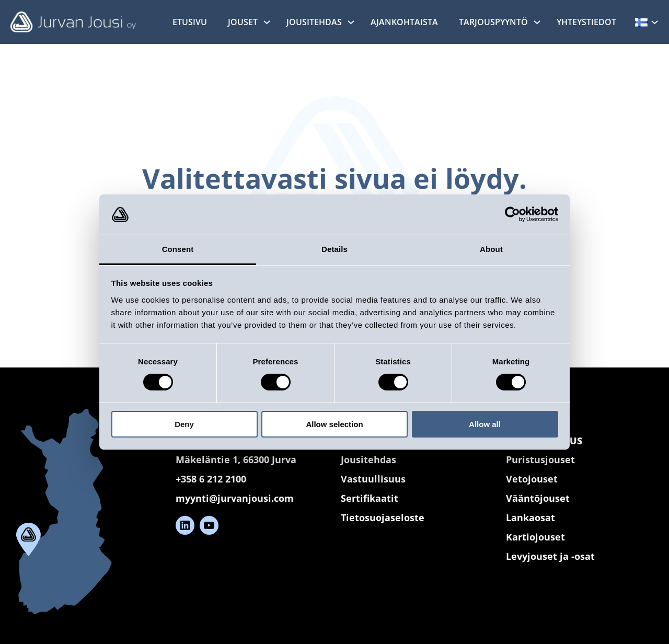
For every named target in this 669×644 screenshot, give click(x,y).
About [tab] (491, 249)
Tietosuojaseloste (383, 517)
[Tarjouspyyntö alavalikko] (537, 22)
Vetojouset (532, 479)
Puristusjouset (540, 459)
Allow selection (334, 424)
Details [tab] (334, 249)
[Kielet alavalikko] (655, 22)
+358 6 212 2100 (211, 479)
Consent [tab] (178, 249)
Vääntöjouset (538, 498)
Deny (184, 424)
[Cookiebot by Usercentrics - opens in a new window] (512, 214)
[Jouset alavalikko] (267, 22)
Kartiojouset (535, 537)
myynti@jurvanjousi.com (235, 498)
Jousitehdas (368, 459)
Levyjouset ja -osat (550, 556)
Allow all (485, 424)
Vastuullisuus (373, 479)
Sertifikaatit (370, 498)
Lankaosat (530, 517)
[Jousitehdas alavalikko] (351, 22)
